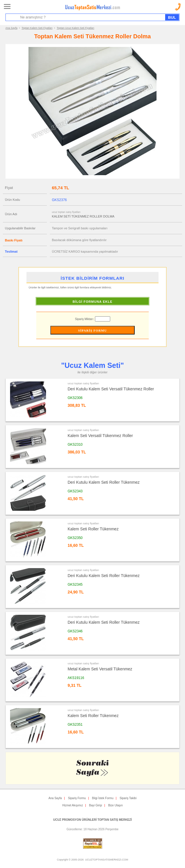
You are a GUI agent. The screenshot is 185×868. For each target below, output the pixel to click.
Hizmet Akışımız (73, 805)
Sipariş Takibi (128, 798)
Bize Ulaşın (116, 805)
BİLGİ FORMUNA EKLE (92, 302)
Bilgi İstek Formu (103, 798)
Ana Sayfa (12, 28)
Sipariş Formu (77, 798)
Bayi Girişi (96, 805)
